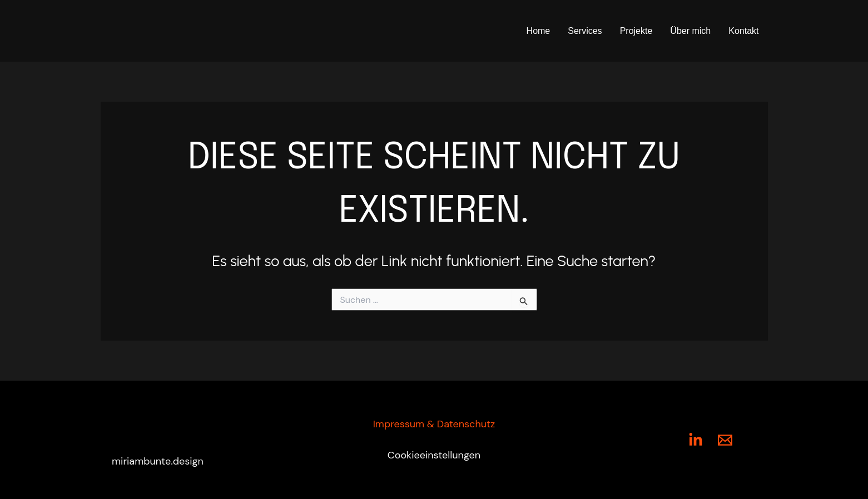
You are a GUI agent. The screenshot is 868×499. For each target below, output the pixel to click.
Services (585, 31)
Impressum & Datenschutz (434, 424)
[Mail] (725, 440)
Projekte (636, 31)
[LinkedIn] (696, 440)
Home (539, 31)
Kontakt (743, 31)
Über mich (690, 31)
